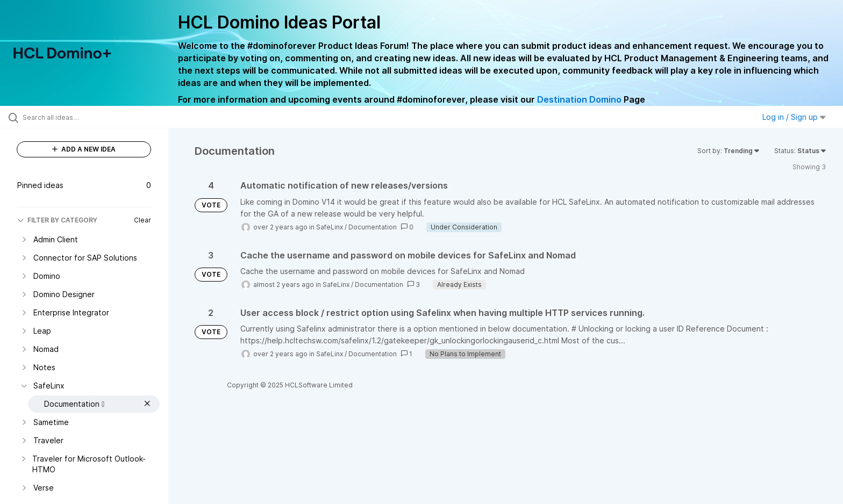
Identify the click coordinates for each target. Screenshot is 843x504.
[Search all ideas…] (98, 117)
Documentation (373, 227)
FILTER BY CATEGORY (57, 220)
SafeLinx (330, 227)
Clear (142, 220)
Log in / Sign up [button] (794, 117)
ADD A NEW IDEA (84, 149)
